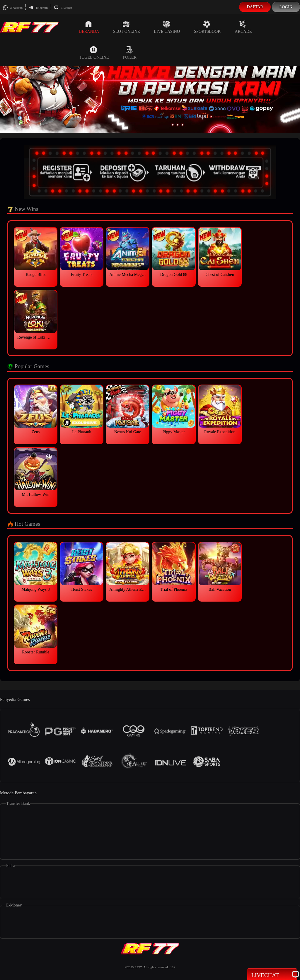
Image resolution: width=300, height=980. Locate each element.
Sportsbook (207, 27)
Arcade (243, 27)
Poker (130, 53)
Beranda (89, 27)
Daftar (255, 7)
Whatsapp (13, 8)
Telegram (38, 8)
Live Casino (167, 27)
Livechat (63, 8)
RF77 (138, 967)
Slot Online (126, 27)
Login (286, 7)
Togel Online (94, 53)
